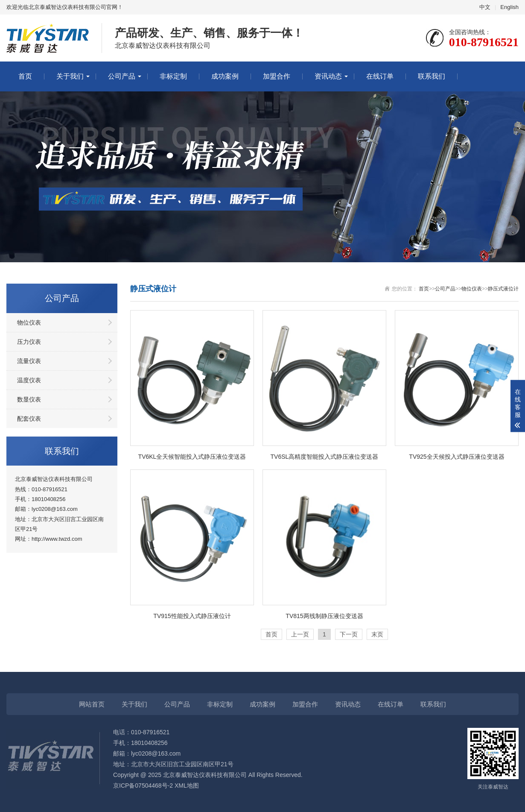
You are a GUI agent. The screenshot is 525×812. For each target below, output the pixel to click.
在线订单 (380, 76)
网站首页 (92, 704)
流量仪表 (29, 361)
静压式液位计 (503, 289)
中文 (485, 7)
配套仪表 (29, 419)
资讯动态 (328, 76)
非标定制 (173, 76)
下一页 (349, 634)
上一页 (300, 634)
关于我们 (70, 76)
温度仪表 (29, 380)
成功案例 (225, 76)
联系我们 (432, 76)
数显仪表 (29, 399)
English (509, 7)
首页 (25, 76)
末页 (377, 634)
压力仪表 (29, 342)
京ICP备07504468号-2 (143, 786)
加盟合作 (277, 76)
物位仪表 (29, 322)
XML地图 (187, 786)
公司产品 (122, 76)
